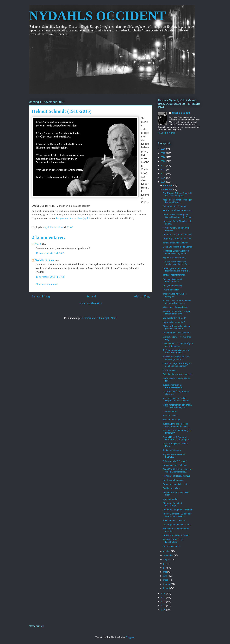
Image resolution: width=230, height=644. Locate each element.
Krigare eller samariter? (174, 322)
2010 (164, 610)
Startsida (92, 296)
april (166, 576)
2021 (164, 169)
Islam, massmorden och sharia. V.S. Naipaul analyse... (177, 406)
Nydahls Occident (45, 260)
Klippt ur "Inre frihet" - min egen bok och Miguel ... (177, 201)
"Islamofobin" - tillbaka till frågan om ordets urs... (178, 345)
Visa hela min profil (167, 133)
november (168, 189)
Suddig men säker (171, 488)
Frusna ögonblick (171, 290)
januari (167, 588)
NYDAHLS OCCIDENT (98, 16)
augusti (167, 559)
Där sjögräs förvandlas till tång (177, 525)
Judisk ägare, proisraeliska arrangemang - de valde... (176, 425)
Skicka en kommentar (47, 284)
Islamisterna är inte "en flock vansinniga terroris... (176, 358)
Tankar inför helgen (172, 450)
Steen (38, 244)
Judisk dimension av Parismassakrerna (173, 386)
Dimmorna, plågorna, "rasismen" (178, 510)
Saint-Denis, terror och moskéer (178, 374)
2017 (164, 174)
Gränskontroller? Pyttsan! (175, 461)
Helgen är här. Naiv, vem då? (176, 333)
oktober (167, 551)
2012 (164, 602)
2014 (164, 593)
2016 (164, 178)
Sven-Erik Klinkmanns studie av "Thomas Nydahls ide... (178, 470)
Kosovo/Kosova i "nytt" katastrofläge (173, 541)
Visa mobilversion (91, 303)
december (168, 185)
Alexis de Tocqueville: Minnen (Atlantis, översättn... (177, 327)
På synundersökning (172, 286)
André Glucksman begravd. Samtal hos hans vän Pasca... (178, 216)
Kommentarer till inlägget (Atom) (100, 318)
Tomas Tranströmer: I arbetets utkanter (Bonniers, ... (177, 302)
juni (165, 568)
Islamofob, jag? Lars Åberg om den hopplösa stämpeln (177, 365)
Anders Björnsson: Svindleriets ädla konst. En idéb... (177, 515)
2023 (164, 161)
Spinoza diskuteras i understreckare (172, 280)
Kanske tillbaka (170, 416)
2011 (164, 606)
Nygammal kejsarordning (174, 257)
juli (165, 564)
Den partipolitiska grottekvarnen (178, 247)
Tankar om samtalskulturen (175, 243)
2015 (164, 182)
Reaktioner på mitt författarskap (177, 210)
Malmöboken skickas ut (174, 520)
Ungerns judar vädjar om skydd (177, 239)
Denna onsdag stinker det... (176, 484)
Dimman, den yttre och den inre (177, 234)
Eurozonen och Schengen (175, 206)
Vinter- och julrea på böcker (176, 307)
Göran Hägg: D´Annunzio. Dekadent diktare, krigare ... (177, 438)
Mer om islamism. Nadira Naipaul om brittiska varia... (177, 399)
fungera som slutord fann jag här (73, 218)
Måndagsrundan (170, 499)
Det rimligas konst (171, 546)
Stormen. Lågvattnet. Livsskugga (173, 504)
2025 (164, 153)
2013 (164, 597)
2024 (164, 157)
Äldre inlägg (142, 296)
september (169, 555)
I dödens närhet (170, 411)
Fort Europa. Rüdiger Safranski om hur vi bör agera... (177, 194)
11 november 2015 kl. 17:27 (50, 277)
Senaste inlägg (41, 296)
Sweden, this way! (171, 420)
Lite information (170, 370)
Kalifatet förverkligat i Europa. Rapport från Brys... (177, 313)
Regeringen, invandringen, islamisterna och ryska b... (176, 270)
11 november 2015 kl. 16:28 (50, 253)
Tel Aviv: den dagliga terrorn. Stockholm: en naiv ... (176, 351)
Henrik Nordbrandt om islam (176, 535)
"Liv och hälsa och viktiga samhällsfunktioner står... (176, 263)
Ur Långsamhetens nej (173, 480)
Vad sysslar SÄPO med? (174, 318)
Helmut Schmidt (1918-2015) (176, 476)
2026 (164, 149)
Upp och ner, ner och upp (175, 465)
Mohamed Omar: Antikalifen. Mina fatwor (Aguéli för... (176, 252)
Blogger (130, 637)
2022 (164, 165)
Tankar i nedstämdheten (174, 275)
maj (165, 572)
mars (166, 580)
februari (167, 584)
